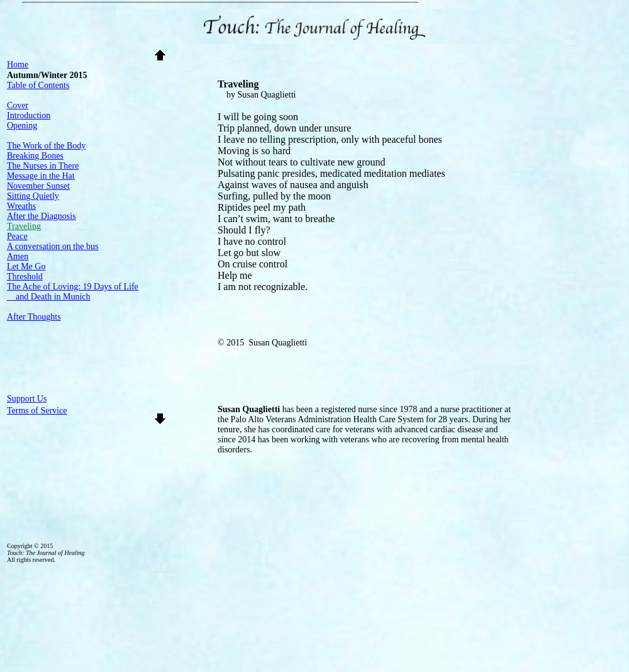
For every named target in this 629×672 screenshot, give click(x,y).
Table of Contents (38, 85)
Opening (22, 126)
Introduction (29, 115)
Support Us (27, 399)
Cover (18, 105)
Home (18, 64)
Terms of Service (37, 411)
